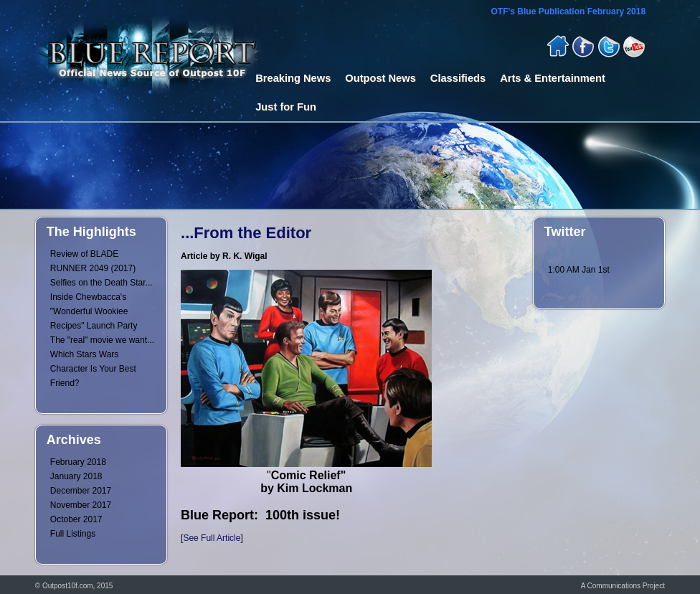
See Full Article (212, 538)
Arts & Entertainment (553, 78)
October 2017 (76, 519)
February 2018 (78, 462)
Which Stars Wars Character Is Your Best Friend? (93, 369)
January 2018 (76, 476)
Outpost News (380, 78)
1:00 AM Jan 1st (579, 270)
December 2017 (81, 491)
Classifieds (458, 78)
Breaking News (293, 78)
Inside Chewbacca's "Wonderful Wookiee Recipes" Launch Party (94, 311)
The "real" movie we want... (102, 340)
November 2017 (81, 505)
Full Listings (73, 534)
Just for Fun (286, 107)
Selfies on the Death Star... (101, 283)
